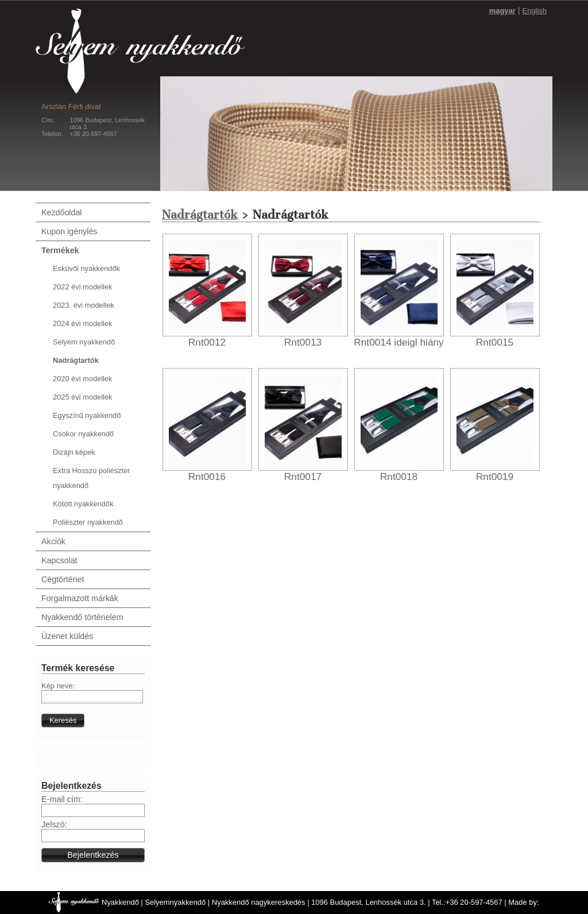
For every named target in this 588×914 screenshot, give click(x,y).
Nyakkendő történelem (82, 617)
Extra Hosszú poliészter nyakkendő (92, 478)
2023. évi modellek (84, 305)
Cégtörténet (63, 579)
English (535, 11)
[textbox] (92, 697)
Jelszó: (54, 824)
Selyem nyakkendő (84, 342)
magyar (502, 11)
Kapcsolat (59, 560)
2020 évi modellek (82, 379)
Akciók (53, 541)
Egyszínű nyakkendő (87, 415)
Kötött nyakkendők (83, 504)
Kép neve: (58, 686)
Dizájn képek (74, 452)
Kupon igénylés (69, 231)
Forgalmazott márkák (80, 598)
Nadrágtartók (76, 360)
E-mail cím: (62, 799)
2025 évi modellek (82, 397)
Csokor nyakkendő (83, 434)
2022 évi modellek (82, 287)
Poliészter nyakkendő (88, 522)
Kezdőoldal (62, 212)
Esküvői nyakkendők (86, 268)
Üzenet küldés (67, 636)
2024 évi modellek (82, 324)
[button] (63, 721)
